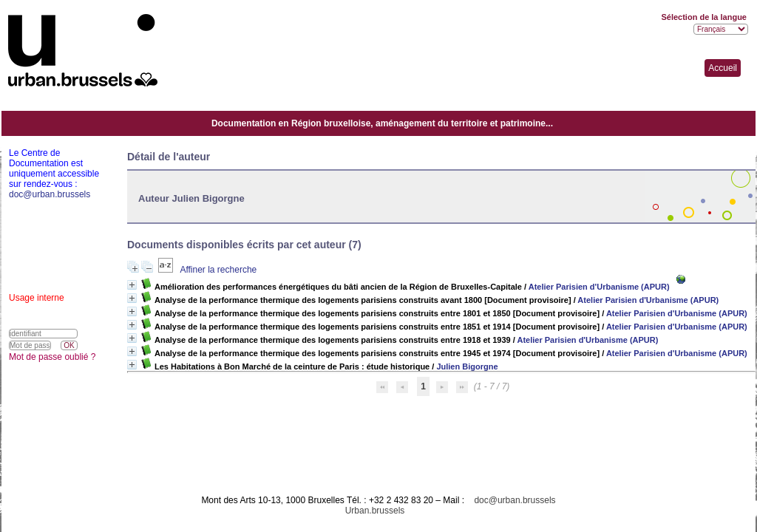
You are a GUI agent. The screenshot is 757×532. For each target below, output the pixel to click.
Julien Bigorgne (467, 366)
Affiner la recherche (218, 270)
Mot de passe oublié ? (52, 357)
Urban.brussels (375, 511)
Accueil (723, 68)
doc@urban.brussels (515, 500)
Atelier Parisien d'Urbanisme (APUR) (599, 287)
